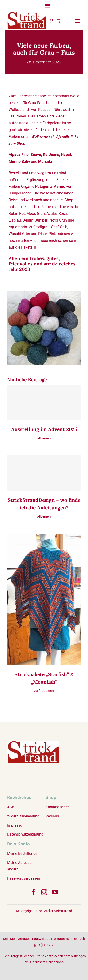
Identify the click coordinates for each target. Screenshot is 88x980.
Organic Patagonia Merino (43, 187)
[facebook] (33, 892)
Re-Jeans (51, 155)
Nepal (66, 155)
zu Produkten (44, 691)
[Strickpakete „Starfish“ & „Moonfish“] (44, 537)
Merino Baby (19, 161)
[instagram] (44, 892)
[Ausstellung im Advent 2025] (44, 402)
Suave (36, 155)
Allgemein (44, 438)
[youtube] (55, 892)
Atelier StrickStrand (58, 911)
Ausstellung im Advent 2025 (44, 429)
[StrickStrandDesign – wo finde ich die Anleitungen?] (44, 473)
